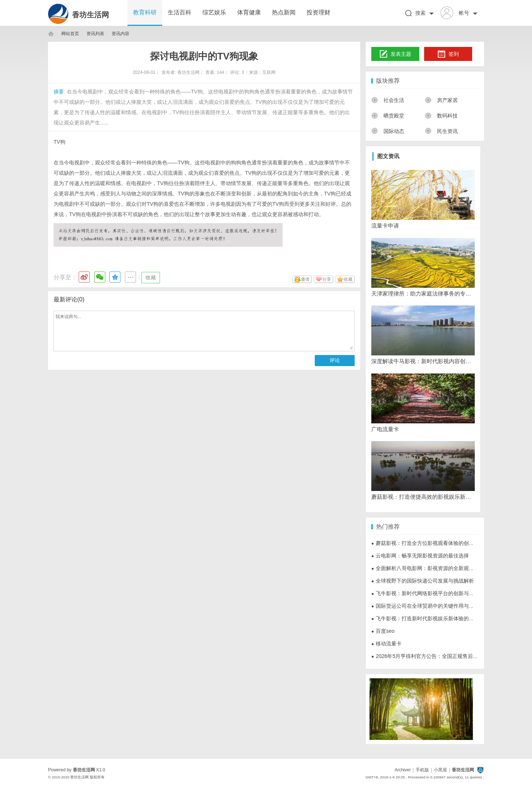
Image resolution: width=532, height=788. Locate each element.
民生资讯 (441, 131)
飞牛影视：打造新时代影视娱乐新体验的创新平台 (430, 618)
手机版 (422, 770)
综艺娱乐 (214, 12)
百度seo (383, 631)
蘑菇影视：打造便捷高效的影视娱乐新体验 (423, 497)
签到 (448, 54)
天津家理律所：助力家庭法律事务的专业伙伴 (423, 294)
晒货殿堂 (388, 116)
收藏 (151, 277)
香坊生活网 (91, 15)
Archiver (403, 770)
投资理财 (318, 12)
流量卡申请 (385, 226)
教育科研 (145, 12)
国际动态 (388, 131)
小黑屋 (440, 770)
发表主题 (395, 54)
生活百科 (180, 12)
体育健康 (249, 12)
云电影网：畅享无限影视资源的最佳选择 (420, 556)
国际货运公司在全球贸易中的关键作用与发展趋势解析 (436, 606)
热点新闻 (284, 12)
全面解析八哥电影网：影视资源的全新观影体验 (428, 568)
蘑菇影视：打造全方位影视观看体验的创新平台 (428, 543)
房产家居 (441, 100)
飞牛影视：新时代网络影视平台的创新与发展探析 (430, 593)
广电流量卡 (385, 429)
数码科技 (441, 116)
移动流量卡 (386, 644)
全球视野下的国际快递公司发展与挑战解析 (423, 581)
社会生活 (388, 100)
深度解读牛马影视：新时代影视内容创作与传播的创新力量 (423, 361)
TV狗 (59, 142)
